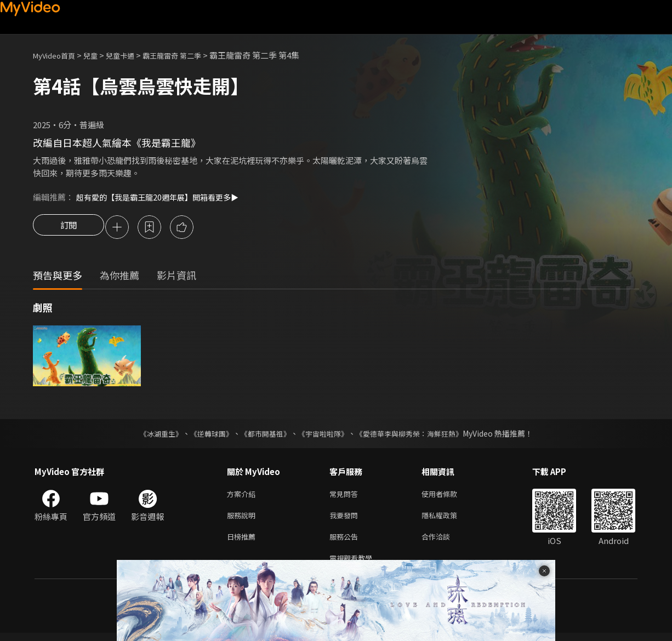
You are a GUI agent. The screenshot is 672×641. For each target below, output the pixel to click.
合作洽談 (445, 542)
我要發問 (346, 519)
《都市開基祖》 (263, 435)
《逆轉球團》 (205, 435)
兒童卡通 (132, 55)
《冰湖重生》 (151, 435)
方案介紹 (243, 496)
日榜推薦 (243, 542)
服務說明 (243, 519)
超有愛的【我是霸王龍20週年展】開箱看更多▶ (163, 197)
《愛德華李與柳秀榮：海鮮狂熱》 (416, 435)
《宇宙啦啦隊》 (324, 435)
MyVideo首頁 (58, 55)
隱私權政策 (449, 519)
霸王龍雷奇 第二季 (190, 55)
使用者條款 (449, 496)
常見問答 (346, 496)
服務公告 (346, 542)
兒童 (99, 55)
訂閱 (69, 228)
